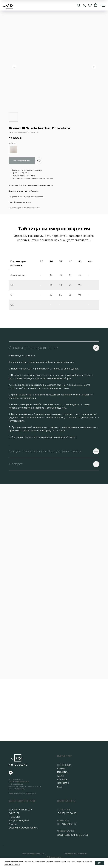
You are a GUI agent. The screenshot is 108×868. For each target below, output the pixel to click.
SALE (59, 787)
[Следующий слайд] (94, 67)
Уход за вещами (19, 821)
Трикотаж (63, 772)
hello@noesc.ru (67, 824)
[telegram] (11, 773)
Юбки (60, 776)
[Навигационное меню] (103, 5)
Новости (14, 817)
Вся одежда (64, 765)
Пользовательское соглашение (75, 854)
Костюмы (63, 783)
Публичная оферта (54, 857)
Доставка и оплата (20, 810)
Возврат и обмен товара (23, 828)
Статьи (13, 824)
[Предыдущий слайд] (14, 67)
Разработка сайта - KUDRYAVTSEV (22, 793)
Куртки (61, 769)
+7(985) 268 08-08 (67, 813)
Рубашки (62, 780)
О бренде (14, 813)
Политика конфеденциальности (33, 854)
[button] (79, 5)
